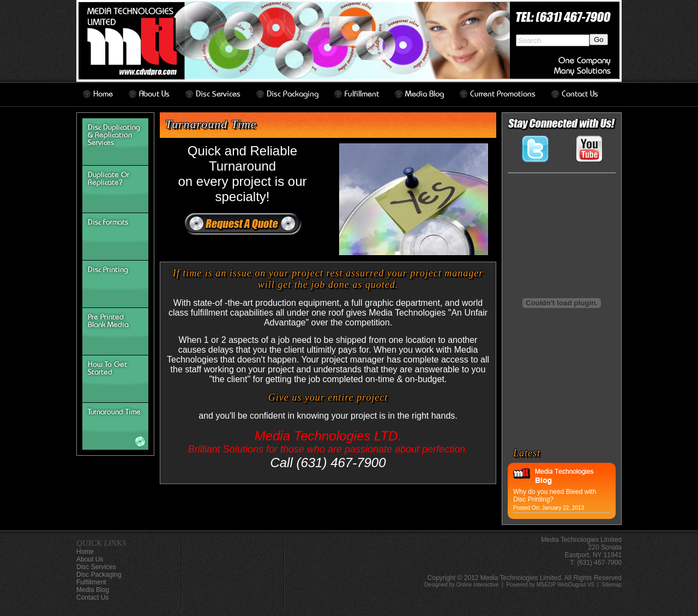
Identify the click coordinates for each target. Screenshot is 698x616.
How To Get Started (107, 369)
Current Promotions (503, 94)
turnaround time (114, 412)
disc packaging (293, 94)
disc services (218, 94)
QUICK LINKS (101, 543)
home (103, 94)
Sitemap (612, 585)
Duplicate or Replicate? (109, 179)
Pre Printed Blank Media (108, 321)
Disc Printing (108, 270)
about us (154, 94)
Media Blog (425, 94)
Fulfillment (362, 94)
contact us (580, 94)
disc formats (108, 222)
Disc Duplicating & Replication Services (114, 135)
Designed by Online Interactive (461, 585)
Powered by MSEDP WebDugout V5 (550, 585)
